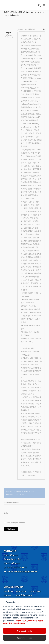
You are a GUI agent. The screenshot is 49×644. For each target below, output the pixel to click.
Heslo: (6, 513)
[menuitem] (38, 5)
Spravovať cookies (25, 638)
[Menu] (44, 5)
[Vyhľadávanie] (38, 5)
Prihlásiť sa (11, 529)
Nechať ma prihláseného (16, 523)
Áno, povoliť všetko (24, 631)
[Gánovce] (20, 5)
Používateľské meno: (11, 503)
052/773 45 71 (20, 567)
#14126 (43, 29)
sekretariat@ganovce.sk (25, 571)
